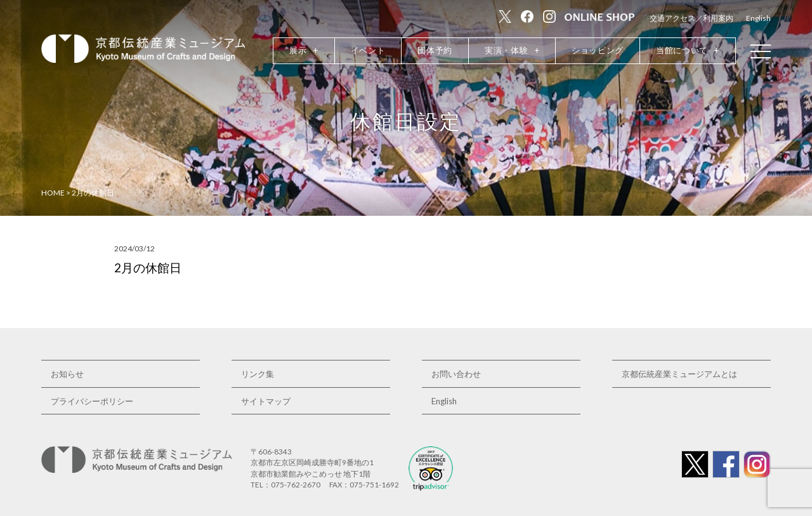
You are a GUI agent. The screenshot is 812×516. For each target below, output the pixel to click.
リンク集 (258, 374)
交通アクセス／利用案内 (691, 18)
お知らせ (67, 374)
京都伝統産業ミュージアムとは (679, 374)
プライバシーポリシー (92, 401)
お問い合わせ (456, 374)
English (758, 18)
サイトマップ (266, 401)
